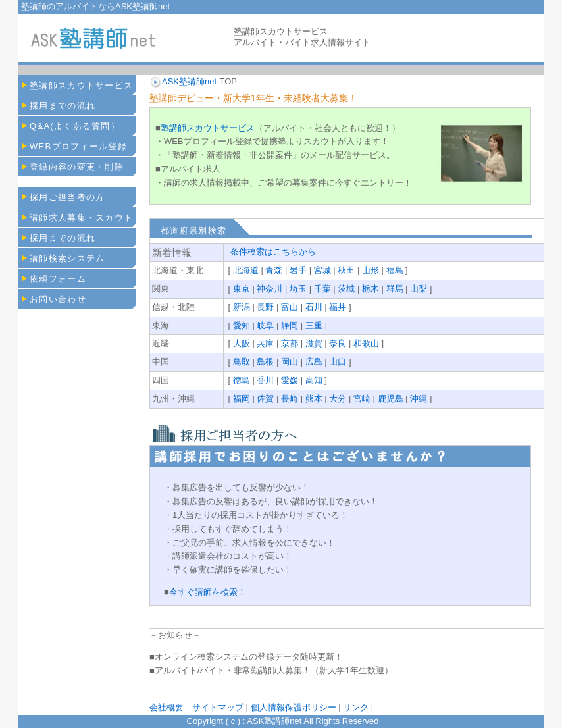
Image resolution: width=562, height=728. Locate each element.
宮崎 (362, 399)
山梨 (419, 289)
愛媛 (290, 380)
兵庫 (265, 343)
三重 (314, 325)
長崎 (290, 399)
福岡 (242, 399)
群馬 (395, 289)
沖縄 (419, 399)
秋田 (346, 270)
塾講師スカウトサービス (208, 128)
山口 (338, 362)
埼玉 (298, 289)
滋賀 (314, 343)
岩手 (298, 270)
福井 (338, 307)
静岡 (290, 325)
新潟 (242, 307)
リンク (356, 707)
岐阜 (265, 325)
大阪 (242, 343)
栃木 (370, 289)
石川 (314, 307)
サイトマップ (218, 707)
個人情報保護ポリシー (293, 707)
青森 (274, 270)
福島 (395, 270)
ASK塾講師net (189, 81)
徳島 (242, 380)
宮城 (322, 270)
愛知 (242, 325)
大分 (338, 399)
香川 (265, 380)
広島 (314, 362)
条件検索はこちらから (273, 252)
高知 (314, 380)
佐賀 (265, 399)
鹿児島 (391, 399)
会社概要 (166, 707)
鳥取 (242, 362)
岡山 (290, 362)
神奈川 (269, 289)
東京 (242, 289)
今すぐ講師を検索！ (208, 592)
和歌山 (366, 343)
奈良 (338, 343)
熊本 (314, 399)
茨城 (346, 289)
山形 (370, 270)
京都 (290, 343)
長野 (265, 307)
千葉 (322, 289)
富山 (290, 307)
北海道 (246, 270)
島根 (265, 362)
